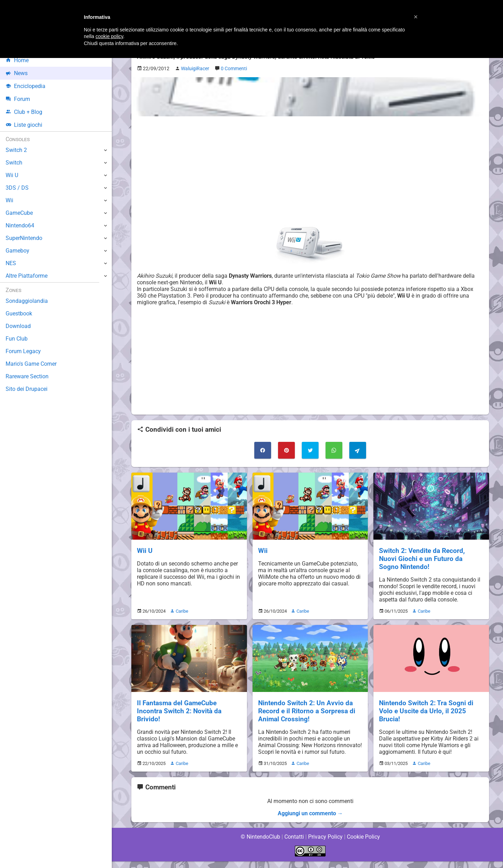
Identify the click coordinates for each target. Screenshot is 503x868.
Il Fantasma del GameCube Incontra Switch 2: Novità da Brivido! (179, 711)
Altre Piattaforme (27, 276)
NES (11, 263)
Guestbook (19, 313)
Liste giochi (24, 125)
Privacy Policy (325, 843)
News (17, 73)
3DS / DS (17, 188)
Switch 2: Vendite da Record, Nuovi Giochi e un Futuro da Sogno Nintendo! (431, 559)
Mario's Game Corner (31, 364)
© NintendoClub (260, 843)
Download (18, 326)
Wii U (145, 551)
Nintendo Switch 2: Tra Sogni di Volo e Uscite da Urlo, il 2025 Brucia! (426, 711)
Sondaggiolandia (26, 301)
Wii (263, 551)
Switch (14, 163)
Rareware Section (27, 376)
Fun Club (16, 339)
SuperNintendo (24, 238)
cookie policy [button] (109, 36)
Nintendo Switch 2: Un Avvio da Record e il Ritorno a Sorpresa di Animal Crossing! (307, 711)
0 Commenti (236, 69)
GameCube (19, 213)
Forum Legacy (23, 351)
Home (17, 60)
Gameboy (17, 251)
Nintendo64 (20, 225)
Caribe (180, 611)
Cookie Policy (363, 843)
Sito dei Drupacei (27, 389)
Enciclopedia (26, 86)
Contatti (294, 843)
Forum (18, 99)
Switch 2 (16, 150)
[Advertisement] (310, 171)
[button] (416, 17)
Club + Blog (24, 112)
